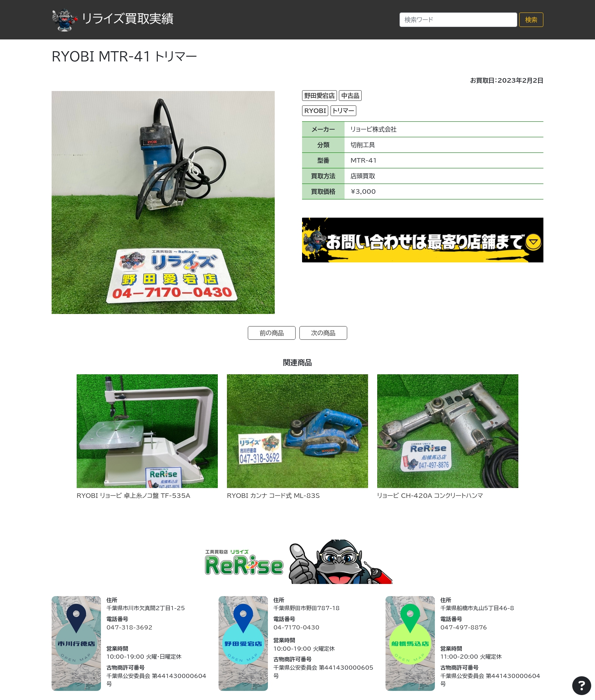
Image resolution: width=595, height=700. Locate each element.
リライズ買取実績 (113, 19)
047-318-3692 (129, 627)
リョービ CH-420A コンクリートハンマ (430, 496)
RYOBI (315, 111)
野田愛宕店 (320, 96)
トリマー (344, 111)
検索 (531, 20)
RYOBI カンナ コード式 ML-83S (273, 496)
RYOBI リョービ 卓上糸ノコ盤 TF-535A (134, 496)
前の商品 (272, 333)
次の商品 (323, 333)
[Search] (458, 20)
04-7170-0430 (296, 627)
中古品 (350, 96)
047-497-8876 (464, 627)
